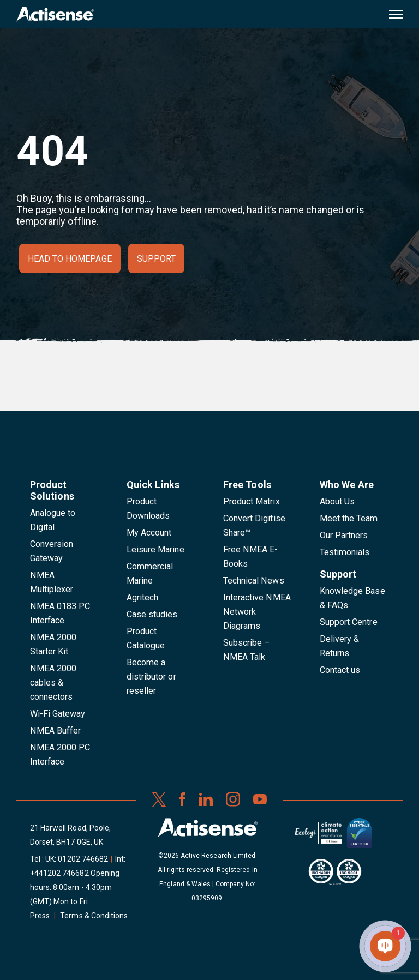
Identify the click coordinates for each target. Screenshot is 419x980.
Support (156, 259)
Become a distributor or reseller (151, 677)
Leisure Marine (155, 549)
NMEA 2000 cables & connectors (53, 683)
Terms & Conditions (94, 916)
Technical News (254, 581)
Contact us (340, 670)
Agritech (142, 597)
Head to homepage (70, 259)
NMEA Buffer (55, 731)
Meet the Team (349, 518)
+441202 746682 (59, 873)
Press (40, 916)
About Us (337, 501)
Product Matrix (252, 501)
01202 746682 (83, 859)
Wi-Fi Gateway (58, 714)
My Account (149, 533)
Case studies (152, 614)
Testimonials (345, 552)
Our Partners (344, 535)
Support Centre (349, 622)
